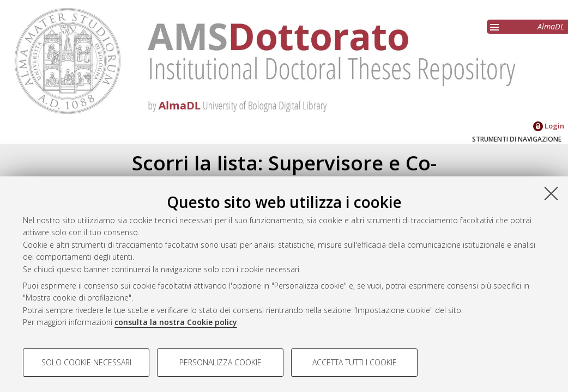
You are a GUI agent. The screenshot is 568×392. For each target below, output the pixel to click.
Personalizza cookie (220, 362)
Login (549, 126)
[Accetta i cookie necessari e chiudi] (551, 193)
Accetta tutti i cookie (355, 362)
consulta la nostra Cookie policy (176, 322)
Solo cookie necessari (86, 362)
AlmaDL (551, 26)
